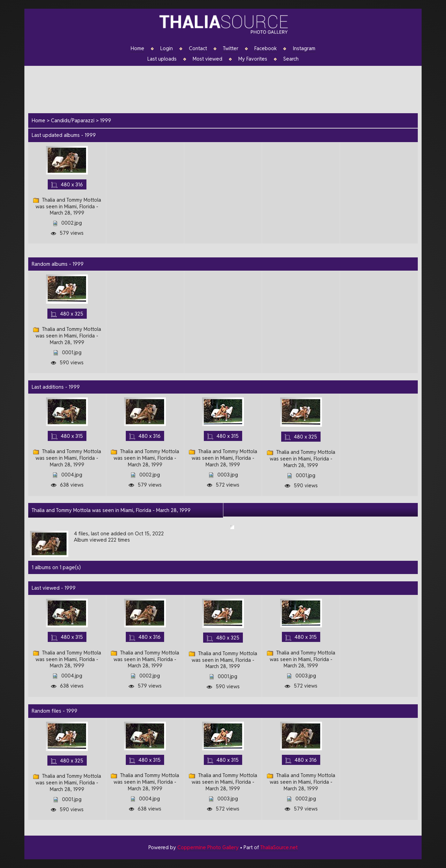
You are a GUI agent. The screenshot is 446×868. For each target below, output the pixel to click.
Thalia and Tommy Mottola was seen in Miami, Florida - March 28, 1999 (111, 510)
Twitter (231, 48)
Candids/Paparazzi (73, 120)
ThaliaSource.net (279, 847)
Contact (198, 48)
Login (167, 48)
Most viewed (207, 59)
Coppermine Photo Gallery (208, 847)
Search (291, 59)
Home (137, 48)
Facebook (266, 48)
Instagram (304, 48)
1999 (106, 120)
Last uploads (162, 59)
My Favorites (253, 59)
